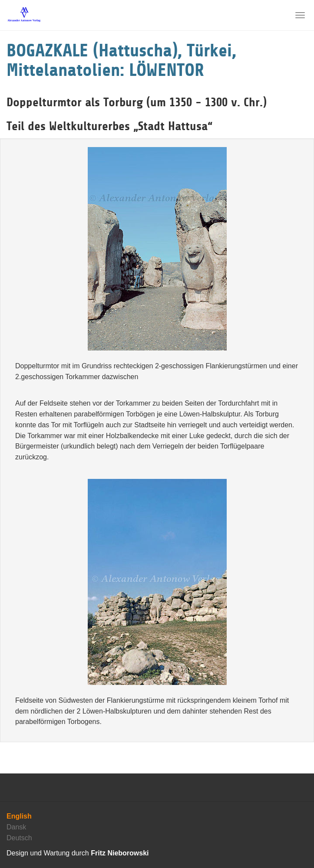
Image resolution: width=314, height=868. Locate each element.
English (19, 816)
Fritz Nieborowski (120, 853)
